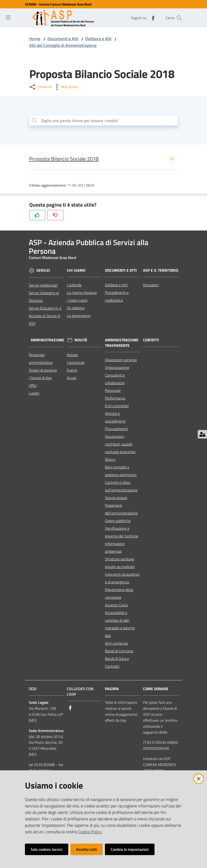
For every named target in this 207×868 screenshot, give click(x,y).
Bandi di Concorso (119, 652)
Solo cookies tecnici (47, 849)
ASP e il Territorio (161, 271)
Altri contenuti (116, 644)
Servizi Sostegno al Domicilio (44, 297)
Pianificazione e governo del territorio (122, 533)
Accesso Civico (116, 606)
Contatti (151, 341)
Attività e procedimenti (115, 418)
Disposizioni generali (121, 361)
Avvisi (72, 378)
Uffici (33, 386)
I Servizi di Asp (40, 378)
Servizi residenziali (43, 286)
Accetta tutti (87, 849)
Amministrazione (47, 341)
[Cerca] (179, 18)
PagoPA (112, 690)
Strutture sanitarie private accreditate (120, 564)
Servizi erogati (116, 499)
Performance (115, 399)
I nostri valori (77, 301)
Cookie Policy (90, 832)
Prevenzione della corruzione (119, 594)
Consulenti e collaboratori (115, 380)
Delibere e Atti (98, 39)
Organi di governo (43, 371)
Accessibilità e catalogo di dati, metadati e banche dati (120, 625)
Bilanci (110, 460)
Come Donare (156, 690)
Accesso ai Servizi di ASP (44, 320)
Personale (113, 391)
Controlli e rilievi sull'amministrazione (121, 487)
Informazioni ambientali (115, 548)
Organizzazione (117, 368)
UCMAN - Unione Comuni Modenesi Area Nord (58, 4)
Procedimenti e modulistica (117, 297)
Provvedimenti (116, 430)
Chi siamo (76, 271)
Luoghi (34, 394)
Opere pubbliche (118, 522)
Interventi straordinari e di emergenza (122, 579)
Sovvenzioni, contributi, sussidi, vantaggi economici (120, 445)
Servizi (43, 271)
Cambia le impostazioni (130, 849)
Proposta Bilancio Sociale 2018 (64, 160)
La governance (79, 316)
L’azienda (74, 286)
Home (35, 39)
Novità (81, 341)
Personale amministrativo (41, 359)
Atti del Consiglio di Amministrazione (63, 45)
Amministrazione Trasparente (122, 344)
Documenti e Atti (63, 39)
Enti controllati (117, 407)
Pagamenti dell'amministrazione (121, 510)
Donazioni (151, 286)
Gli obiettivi (76, 309)
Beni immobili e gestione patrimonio (121, 472)
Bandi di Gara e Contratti (117, 663)
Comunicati (76, 363)
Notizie (72, 355)
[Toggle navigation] (8, 17)
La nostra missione (82, 293)
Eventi (72, 371)
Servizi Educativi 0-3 (45, 309)
